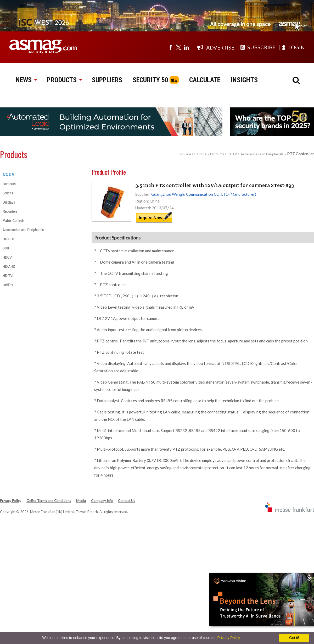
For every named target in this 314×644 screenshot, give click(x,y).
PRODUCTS (64, 80)
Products (217, 154)
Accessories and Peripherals (262, 154)
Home (202, 154)
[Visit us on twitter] (178, 47)
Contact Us (127, 501)
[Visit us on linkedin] (186, 47)
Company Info (102, 501)
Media (81, 501)
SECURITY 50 (150, 80)
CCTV (232, 154)
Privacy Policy (11, 501)
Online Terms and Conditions (49, 501)
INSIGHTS (244, 80)
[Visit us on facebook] (171, 47)
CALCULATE (205, 80)
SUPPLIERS (107, 80)
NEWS (26, 80)
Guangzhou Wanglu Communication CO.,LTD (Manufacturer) (204, 194)
